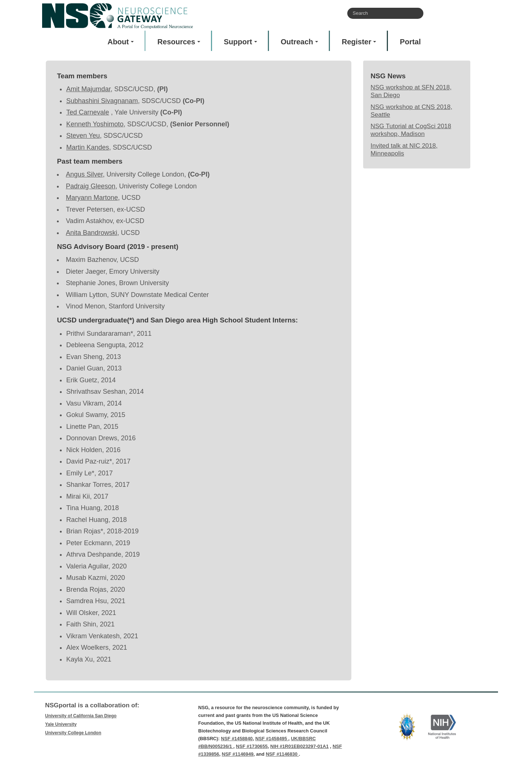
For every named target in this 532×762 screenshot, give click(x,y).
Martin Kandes (88, 147)
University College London (73, 733)
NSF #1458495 (272, 739)
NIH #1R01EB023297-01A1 (299, 746)
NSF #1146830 (282, 754)
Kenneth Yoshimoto (95, 124)
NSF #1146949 (238, 754)
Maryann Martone (92, 198)
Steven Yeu (83, 136)
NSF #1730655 (252, 746)
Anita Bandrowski (91, 233)
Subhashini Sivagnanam (102, 101)
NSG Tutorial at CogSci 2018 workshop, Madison (411, 130)
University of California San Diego (81, 716)
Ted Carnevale (88, 112)
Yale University (61, 724)
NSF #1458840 (237, 739)
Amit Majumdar (88, 89)
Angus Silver (84, 174)
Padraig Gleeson (91, 186)
